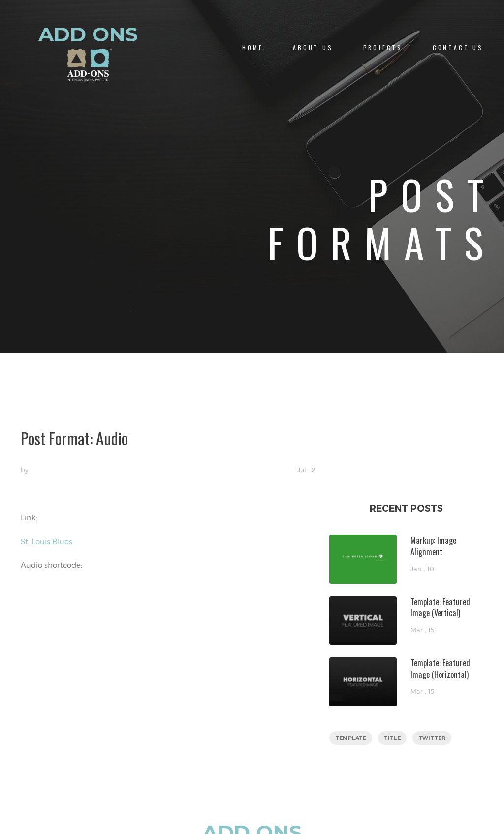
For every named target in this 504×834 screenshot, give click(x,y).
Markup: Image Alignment (433, 546)
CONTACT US (458, 48)
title (392, 738)
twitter (432, 738)
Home (252, 48)
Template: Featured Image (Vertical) (440, 607)
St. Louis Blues (47, 541)
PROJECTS (383, 48)
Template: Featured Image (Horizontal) (440, 668)
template (351, 738)
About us (313, 48)
